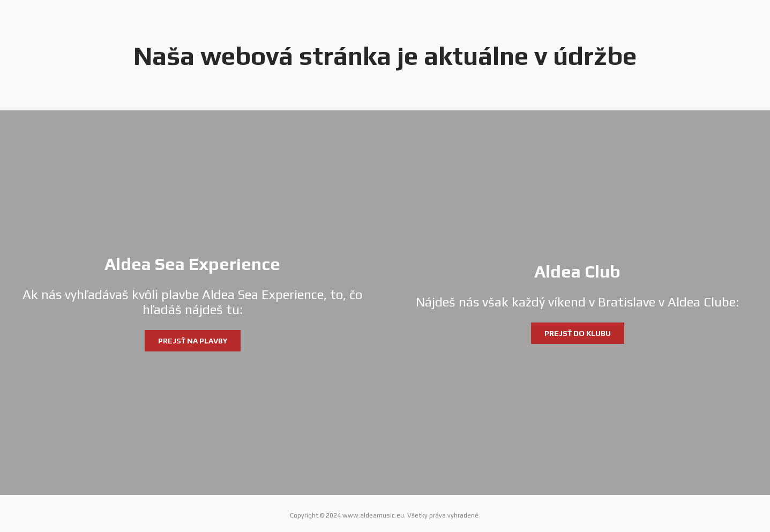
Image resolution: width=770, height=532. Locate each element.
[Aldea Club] (578, 303)
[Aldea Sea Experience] (193, 303)
